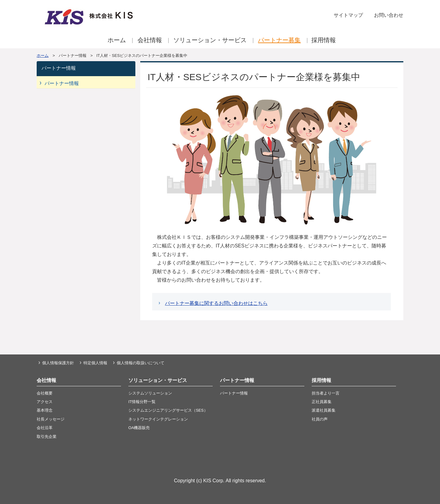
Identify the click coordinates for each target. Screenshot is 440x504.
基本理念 (45, 410)
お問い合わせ (389, 15)
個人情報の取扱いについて (141, 363)
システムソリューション (150, 393)
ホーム (117, 40)
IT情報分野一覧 (142, 402)
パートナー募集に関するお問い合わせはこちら (216, 303)
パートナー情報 (62, 83)
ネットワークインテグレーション (158, 419)
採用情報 (324, 40)
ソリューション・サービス (210, 40)
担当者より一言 (326, 393)
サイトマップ (348, 15)
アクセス (45, 402)
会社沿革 (45, 428)
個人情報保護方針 (58, 363)
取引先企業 (47, 437)
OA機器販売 (139, 428)
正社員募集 (322, 402)
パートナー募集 (279, 40)
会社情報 (150, 40)
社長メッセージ (51, 419)
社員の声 (320, 419)
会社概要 (45, 393)
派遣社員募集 (324, 410)
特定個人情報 (95, 363)
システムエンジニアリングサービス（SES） (168, 410)
